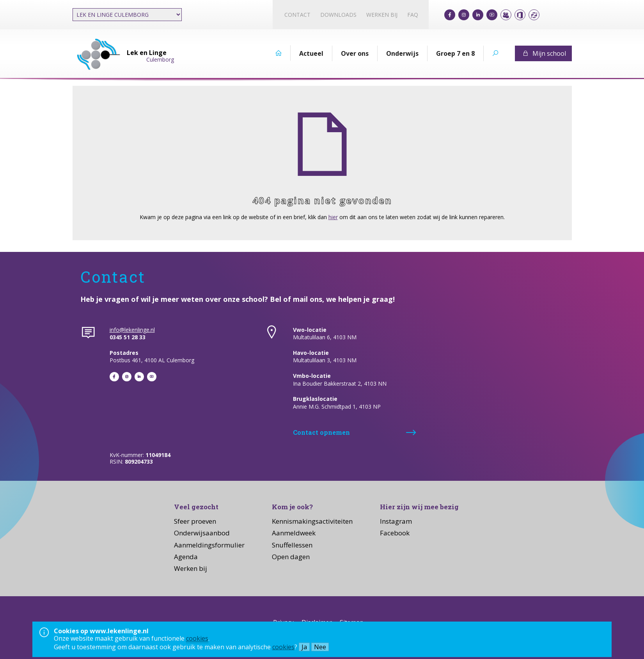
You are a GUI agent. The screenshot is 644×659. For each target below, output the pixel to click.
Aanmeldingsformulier (209, 545)
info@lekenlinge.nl (132, 330)
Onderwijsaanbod (202, 533)
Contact (297, 15)
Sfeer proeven (195, 521)
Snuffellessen (292, 545)
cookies (197, 638)
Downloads (338, 15)
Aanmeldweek (294, 533)
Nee (320, 647)
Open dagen (291, 557)
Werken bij (382, 15)
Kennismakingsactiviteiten (312, 521)
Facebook (395, 533)
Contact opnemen (321, 432)
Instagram (396, 521)
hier (333, 217)
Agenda (186, 557)
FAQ (413, 15)
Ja (304, 647)
